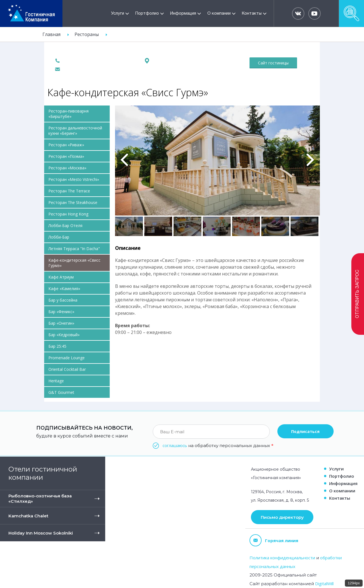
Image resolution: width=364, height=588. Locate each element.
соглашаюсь (175, 445)
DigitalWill (324, 583)
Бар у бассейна (63, 300)
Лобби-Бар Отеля (65, 225)
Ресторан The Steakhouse (73, 202)
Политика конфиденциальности (282, 558)
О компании (219, 14)
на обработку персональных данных (218, 445)
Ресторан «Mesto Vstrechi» (74, 179)
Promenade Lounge (67, 358)
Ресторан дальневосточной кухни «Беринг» (75, 131)
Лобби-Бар (59, 237)
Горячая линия (274, 540)
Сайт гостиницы (273, 63)
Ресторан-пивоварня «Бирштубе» (68, 114)
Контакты (252, 14)
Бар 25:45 (57, 346)
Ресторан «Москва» (67, 168)
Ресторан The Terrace (69, 191)
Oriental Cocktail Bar (67, 369)
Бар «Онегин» (61, 323)
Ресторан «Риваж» (66, 145)
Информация (183, 14)
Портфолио (147, 14)
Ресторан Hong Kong (68, 214)
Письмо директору (282, 517)
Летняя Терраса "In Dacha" (74, 249)
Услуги (118, 14)
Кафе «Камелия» (64, 289)
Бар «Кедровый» (64, 335)
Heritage (56, 381)
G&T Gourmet (61, 392)
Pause (119, 112)
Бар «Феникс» (61, 312)
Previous (124, 160)
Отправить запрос (358, 294)
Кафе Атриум (61, 277)
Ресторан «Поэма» (66, 156)
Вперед (310, 160)
